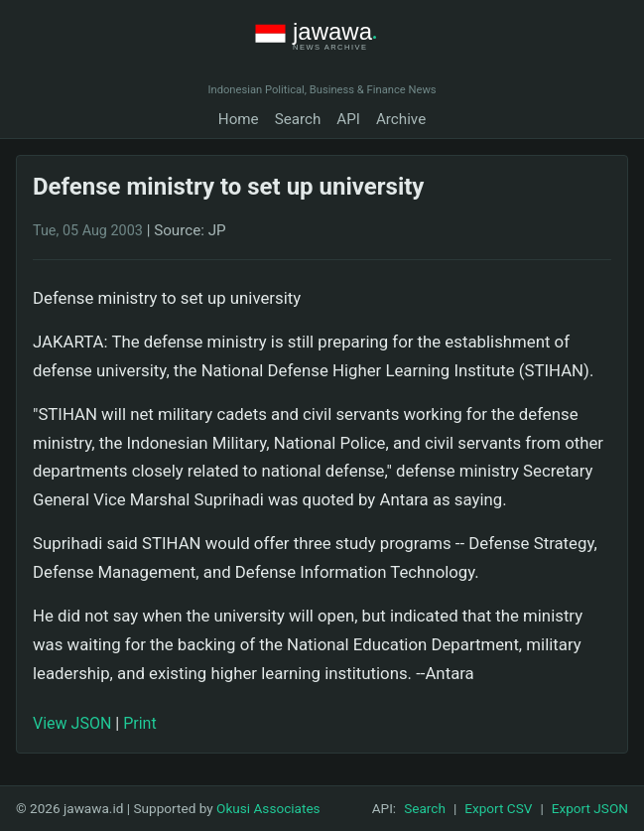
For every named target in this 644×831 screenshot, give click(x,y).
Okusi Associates (268, 808)
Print (139, 723)
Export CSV (498, 808)
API (348, 119)
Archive (401, 119)
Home (239, 119)
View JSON (72, 723)
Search (298, 119)
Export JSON (590, 808)
